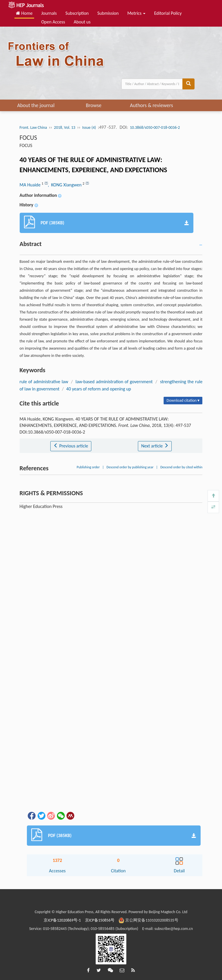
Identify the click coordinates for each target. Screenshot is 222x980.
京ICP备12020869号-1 (62, 920)
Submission (108, 13)
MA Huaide (31, 185)
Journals (49, 13)
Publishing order (88, 467)
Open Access (53, 22)
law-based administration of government (114, 382)
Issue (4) (89, 127)
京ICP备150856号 (100, 920)
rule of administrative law (44, 382)
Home (24, 13)
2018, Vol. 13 (65, 127)
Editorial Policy (168, 13)
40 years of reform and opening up (99, 389)
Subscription (77, 13)
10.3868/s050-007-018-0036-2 (155, 127)
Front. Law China (33, 127)
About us (82, 22)
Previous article (71, 446)
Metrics (136, 13)
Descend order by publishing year (130, 467)
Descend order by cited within (182, 467)
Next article (155, 446)
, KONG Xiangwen (65, 185)
